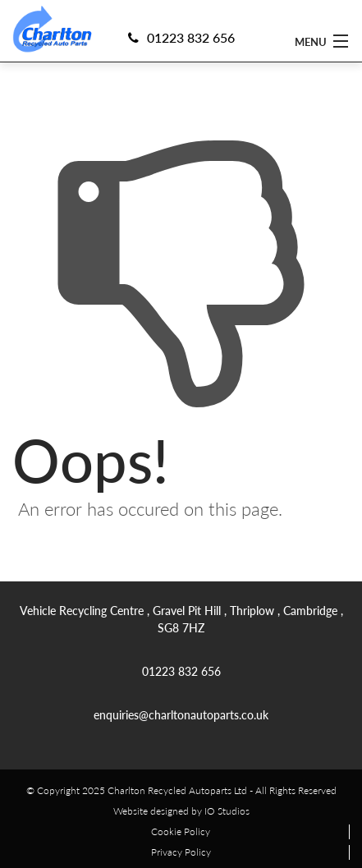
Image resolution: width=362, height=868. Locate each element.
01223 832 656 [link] (181, 671)
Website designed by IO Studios (181, 811)
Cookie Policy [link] (181, 831)
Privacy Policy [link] (181, 852)
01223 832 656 (181, 37)
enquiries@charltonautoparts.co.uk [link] (181, 714)
